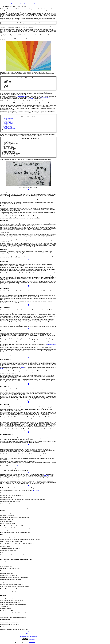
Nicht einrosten (8, 126)
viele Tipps (17, 466)
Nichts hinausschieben (10, 129)
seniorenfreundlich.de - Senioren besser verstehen (19, 4)
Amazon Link (32, 642)
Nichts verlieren (8, 120)
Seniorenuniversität (51, 344)
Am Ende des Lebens (38, 490)
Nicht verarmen (8, 130)
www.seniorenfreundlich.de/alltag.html (28, 636)
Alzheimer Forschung (21, 96)
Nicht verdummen (8, 124)
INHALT (28, 634)
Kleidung (2, 369)
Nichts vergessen (8, 119)
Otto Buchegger (32, 640)
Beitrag (22, 368)
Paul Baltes (47, 476)
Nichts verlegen (8, 121)
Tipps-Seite (30, 99)
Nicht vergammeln (9, 125)
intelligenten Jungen (46, 98)
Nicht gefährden (8, 127)
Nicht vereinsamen (9, 122)
